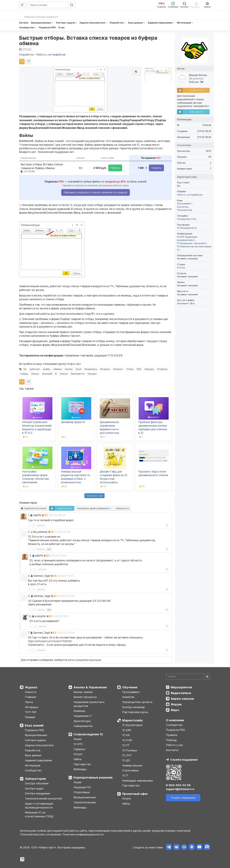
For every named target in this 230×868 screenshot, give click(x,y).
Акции (77, 739)
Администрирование (38, 760)
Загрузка (149, 369)
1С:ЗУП (127, 755)
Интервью (32, 707)
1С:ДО (126, 760)
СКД (139, 369)
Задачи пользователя (39, 745)
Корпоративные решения (93, 778)
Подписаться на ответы (34, 508)
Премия (30, 717)
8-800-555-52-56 (178, 785)
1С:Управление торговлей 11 (192, 243)
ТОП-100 (31, 712)
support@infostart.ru (180, 789)
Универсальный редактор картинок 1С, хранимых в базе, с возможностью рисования (76, 479)
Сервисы (79, 749)
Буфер (47, 369)
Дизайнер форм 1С (73, 422)
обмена (57, 369)
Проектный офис (135, 794)
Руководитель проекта (137, 702)
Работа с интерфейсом (190, 195)
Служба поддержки (184, 760)
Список (35, 374)
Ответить (41, 525)
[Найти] (207, 677)
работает (35, 369)
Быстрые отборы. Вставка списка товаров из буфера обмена (88, 41)
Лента (29, 702)
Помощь (171, 740)
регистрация (76, 660)
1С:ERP (127, 730)
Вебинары (80, 769)
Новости (31, 692)
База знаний (34, 725)
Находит (92, 374)
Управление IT (83, 716)
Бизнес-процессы (85, 697)
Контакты (172, 750)
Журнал (31, 687)
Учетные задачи (35, 740)
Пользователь (185, 210)
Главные (30, 697)
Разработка (33, 750)
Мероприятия (181, 687)
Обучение (130, 687)
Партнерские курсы (135, 712)
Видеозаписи (181, 693)
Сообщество (33, 770)
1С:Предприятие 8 (187, 228)
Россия (181, 268)
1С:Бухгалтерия (132, 725)
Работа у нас (174, 745)
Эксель (69, 369)
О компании (175, 720)
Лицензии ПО (82, 787)
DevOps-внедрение (38, 793)
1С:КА (126, 735)
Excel (79, 369)
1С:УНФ (127, 740)
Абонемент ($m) (186, 303)
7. (29, 633)
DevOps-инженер (134, 707)
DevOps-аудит (34, 788)
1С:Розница (130, 750)
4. (29, 576)
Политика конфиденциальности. (83, 834)
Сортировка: (94, 508)
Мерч (175, 710)
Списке (64, 374)
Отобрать (162, 369)
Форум (176, 704)
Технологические (85, 802)
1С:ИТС (78, 744)
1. (29, 515)
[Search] (188, 677)
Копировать (91, 369)
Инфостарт (74, 364)
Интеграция (33, 765)
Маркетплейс (133, 720)
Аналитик (128, 697)
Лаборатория (35, 779)
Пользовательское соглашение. (41, 834)
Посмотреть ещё (94, 496)
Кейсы (78, 759)
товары (24, 374)
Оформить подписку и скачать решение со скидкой (96, 192)
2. (29, 532)
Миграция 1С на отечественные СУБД (39, 814)
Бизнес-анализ (83, 692)
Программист (185, 204)
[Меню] (22, 5)
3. (30, 556)
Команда (79, 711)
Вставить (105, 369)
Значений (47, 374)
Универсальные (132, 765)
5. (29, 596)
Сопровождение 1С (88, 734)
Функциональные (36, 735)
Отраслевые (82, 792)
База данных (33, 755)
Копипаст (118, 369)
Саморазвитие (83, 726)
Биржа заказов (182, 699)
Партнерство (82, 764)
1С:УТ (126, 745)
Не (25, 369)
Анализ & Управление (90, 687)
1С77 (125, 775)
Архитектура (82, 721)
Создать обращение (183, 798)
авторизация (93, 660)
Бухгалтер (183, 207)
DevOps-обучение (37, 783)
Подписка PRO (35, 730)
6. (30, 616)
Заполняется (78, 374)
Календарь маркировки (137, 781)
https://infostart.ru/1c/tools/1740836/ (50, 641)
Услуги (78, 754)
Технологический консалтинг (44, 799)
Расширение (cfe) (187, 219)
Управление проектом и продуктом (89, 704)
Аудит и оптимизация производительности (39, 806)
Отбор (130, 369)
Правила (172, 735)
